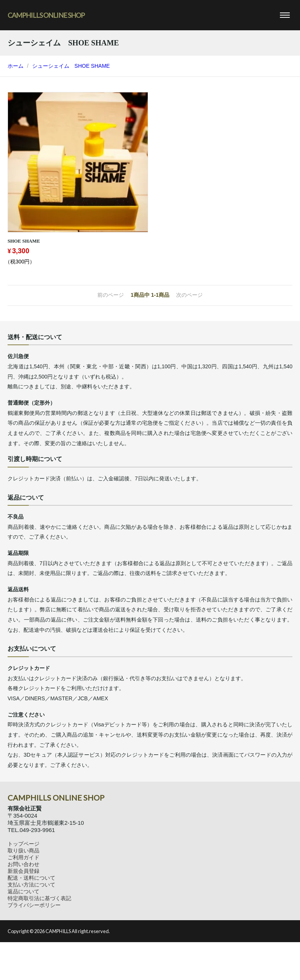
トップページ (23, 844)
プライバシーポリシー (34, 905)
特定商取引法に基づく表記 (39, 898)
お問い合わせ (23, 864)
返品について (23, 891)
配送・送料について (31, 878)
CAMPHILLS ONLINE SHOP (46, 15)
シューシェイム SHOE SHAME (71, 66)
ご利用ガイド (23, 857)
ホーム (16, 66)
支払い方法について (31, 885)
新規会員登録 (23, 871)
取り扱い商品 (23, 851)
